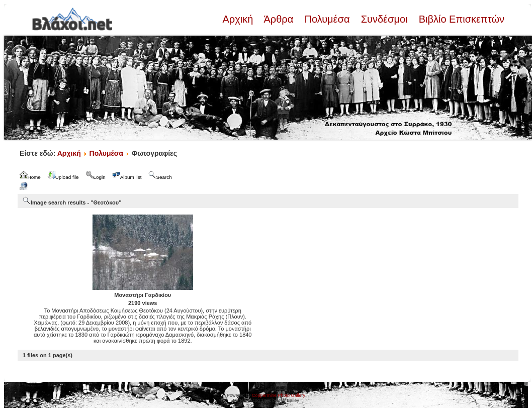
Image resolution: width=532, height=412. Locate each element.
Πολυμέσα (327, 19)
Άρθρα (279, 19)
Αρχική (239, 19)
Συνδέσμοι (384, 19)
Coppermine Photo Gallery (279, 395)
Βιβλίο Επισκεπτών (460, 19)
